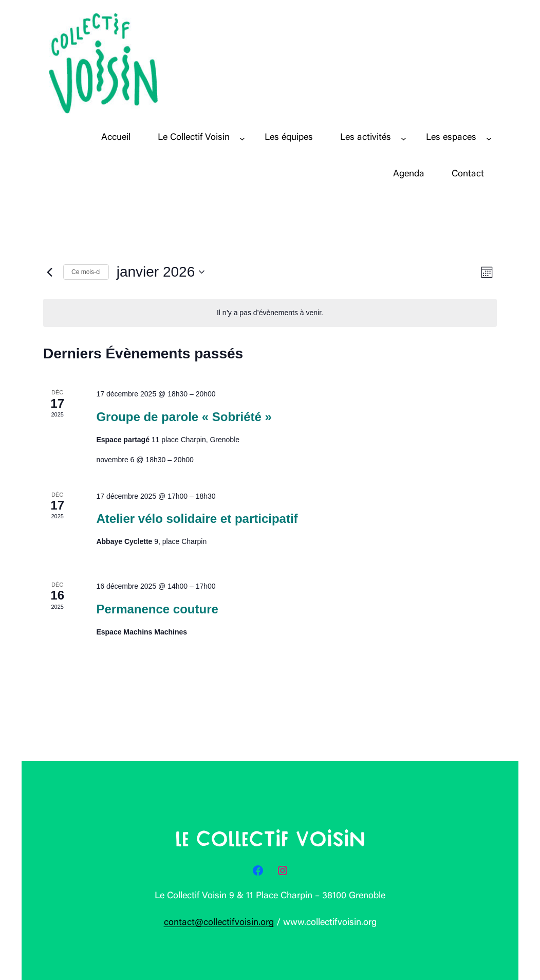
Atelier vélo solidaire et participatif (197, 519)
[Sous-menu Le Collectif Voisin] (242, 138)
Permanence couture (157, 609)
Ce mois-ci (86, 272)
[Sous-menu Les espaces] (489, 138)
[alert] (270, 313)
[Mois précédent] (49, 272)
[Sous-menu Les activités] (404, 138)
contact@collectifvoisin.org (219, 923)
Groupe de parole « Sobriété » (184, 417)
